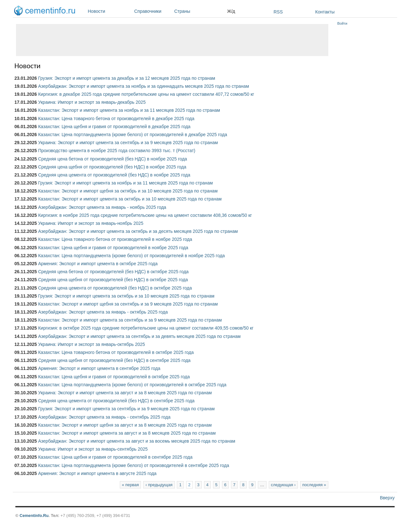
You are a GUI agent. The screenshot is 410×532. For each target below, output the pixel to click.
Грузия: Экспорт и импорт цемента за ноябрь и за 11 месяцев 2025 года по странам (126, 183)
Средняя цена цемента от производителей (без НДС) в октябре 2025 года (115, 288)
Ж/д (231, 11)
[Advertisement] (172, 40)
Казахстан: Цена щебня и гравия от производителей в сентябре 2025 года (115, 457)
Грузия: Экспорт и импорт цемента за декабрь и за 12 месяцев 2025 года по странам (127, 78)
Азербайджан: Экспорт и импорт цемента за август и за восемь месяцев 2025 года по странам (137, 441)
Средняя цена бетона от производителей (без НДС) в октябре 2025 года (113, 272)
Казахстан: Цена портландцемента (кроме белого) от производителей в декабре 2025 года (133, 135)
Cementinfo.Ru (34, 516)
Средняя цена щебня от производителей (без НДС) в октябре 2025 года (113, 280)
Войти (342, 23)
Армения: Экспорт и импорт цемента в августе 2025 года (97, 473)
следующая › (283, 485)
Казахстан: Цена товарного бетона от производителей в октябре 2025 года (116, 352)
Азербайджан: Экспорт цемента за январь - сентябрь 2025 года (104, 417)
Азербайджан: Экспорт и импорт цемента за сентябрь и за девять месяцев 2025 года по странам (139, 336)
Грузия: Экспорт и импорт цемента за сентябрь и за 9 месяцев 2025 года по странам (126, 409)
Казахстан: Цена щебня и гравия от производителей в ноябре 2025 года (113, 248)
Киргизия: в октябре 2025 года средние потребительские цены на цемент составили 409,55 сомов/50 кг (146, 328)
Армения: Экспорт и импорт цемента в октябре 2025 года (98, 264)
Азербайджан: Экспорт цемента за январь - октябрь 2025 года (103, 312)
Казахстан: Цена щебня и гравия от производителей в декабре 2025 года (114, 127)
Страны (199, 11)
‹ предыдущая (159, 485)
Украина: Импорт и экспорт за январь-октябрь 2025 (92, 344)
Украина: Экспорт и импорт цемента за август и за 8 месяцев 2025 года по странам (125, 393)
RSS (278, 12)
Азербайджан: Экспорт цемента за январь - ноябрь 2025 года (102, 207)
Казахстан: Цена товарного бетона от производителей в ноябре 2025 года (115, 239)
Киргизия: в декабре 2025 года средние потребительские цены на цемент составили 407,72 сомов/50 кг (146, 94)
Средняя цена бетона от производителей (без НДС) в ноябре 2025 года (113, 159)
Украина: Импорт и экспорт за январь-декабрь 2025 (92, 102)
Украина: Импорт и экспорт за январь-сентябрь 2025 (93, 449)
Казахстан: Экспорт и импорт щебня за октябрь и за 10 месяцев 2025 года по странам (128, 191)
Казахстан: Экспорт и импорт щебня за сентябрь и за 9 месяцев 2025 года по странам (128, 304)
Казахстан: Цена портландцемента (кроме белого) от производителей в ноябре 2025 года (131, 256)
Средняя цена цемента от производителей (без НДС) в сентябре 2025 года (116, 401)
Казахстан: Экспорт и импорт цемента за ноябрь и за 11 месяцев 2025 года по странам (129, 110)
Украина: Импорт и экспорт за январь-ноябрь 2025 (91, 223)
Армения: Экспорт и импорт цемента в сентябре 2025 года (99, 368)
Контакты (325, 12)
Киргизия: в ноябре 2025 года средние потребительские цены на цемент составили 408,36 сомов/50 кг (145, 215)
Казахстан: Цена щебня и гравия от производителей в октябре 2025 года (114, 377)
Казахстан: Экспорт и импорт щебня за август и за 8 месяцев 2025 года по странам (125, 425)
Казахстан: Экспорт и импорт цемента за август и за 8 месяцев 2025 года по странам (127, 433)
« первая (131, 485)
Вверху (387, 498)
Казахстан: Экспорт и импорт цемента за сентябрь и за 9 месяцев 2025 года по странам (130, 320)
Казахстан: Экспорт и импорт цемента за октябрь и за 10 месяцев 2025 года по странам (130, 199)
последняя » (314, 485)
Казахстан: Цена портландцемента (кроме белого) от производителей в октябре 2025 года (132, 385)
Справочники (153, 11)
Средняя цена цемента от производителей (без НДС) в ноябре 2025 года (114, 175)
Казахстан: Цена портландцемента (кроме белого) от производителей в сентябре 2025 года (134, 465)
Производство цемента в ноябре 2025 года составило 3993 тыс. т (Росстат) (117, 151)
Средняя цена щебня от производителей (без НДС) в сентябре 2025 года (114, 360)
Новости (109, 11)
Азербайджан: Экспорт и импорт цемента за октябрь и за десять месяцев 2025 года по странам (138, 231)
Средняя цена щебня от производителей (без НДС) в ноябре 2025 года (112, 167)
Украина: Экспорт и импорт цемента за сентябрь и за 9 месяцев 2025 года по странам (128, 143)
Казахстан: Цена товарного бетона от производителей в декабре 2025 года (116, 119)
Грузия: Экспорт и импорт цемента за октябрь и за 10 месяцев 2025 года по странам (126, 296)
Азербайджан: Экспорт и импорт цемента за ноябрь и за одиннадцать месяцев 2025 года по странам (143, 86)
